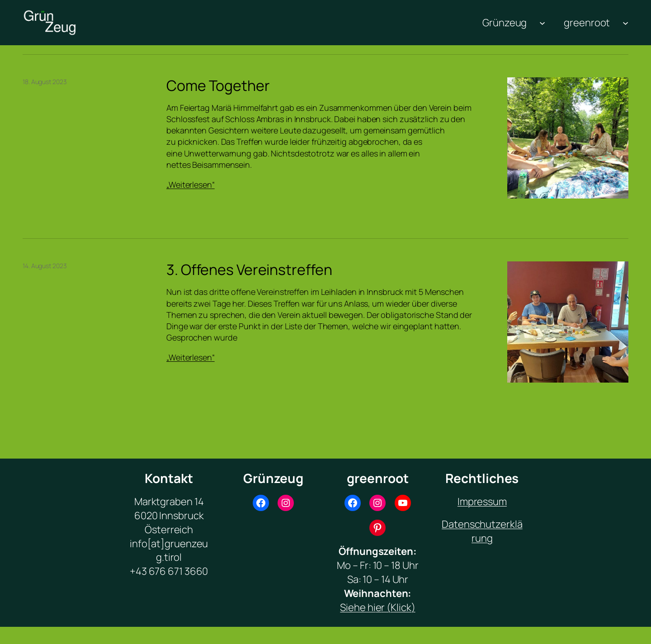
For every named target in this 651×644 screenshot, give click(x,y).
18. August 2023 (45, 82)
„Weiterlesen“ (191, 185)
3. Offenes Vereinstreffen (249, 270)
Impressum (482, 502)
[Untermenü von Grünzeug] (542, 23)
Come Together (218, 85)
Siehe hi (358, 607)
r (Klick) (398, 607)
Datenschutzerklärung (482, 531)
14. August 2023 (45, 266)
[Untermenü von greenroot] (625, 23)
